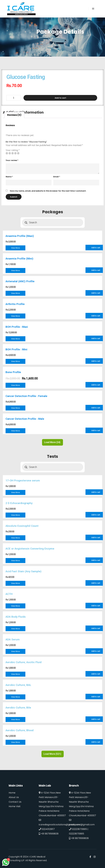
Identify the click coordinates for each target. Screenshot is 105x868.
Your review (12, 160)
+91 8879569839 (49, 834)
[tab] (14, 115)
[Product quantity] (14, 98)
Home (12, 793)
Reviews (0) (14, 115)
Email (57, 177)
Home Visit (15, 806)
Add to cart (60, 98)
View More (15, 248)
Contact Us (15, 802)
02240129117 (47, 829)
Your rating (13, 150)
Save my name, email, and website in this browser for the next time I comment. (48, 191)
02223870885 (78, 829)
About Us (14, 797)
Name (9, 177)
